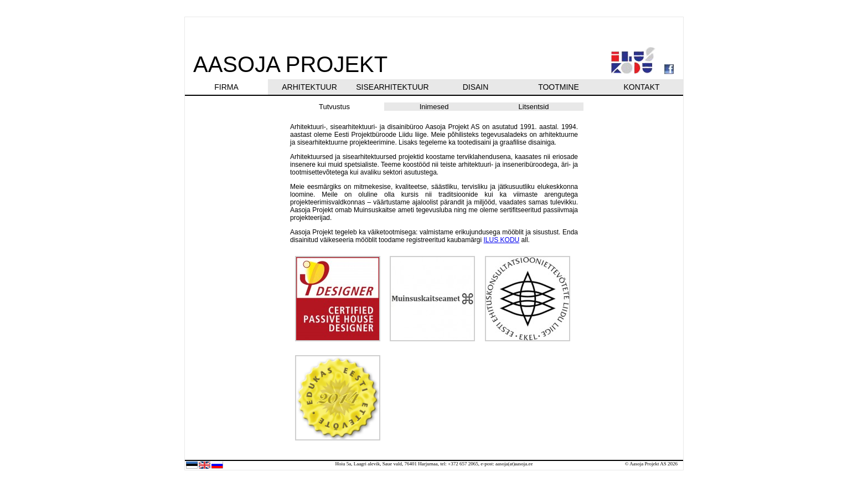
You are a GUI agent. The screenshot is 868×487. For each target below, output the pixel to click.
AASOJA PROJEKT (290, 64)
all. (525, 240)
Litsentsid (534, 107)
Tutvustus (334, 107)
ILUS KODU (502, 240)
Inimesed (434, 107)
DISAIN (476, 87)
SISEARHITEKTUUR (392, 87)
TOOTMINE (559, 87)
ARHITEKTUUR (309, 87)
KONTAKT (641, 87)
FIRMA (226, 87)
